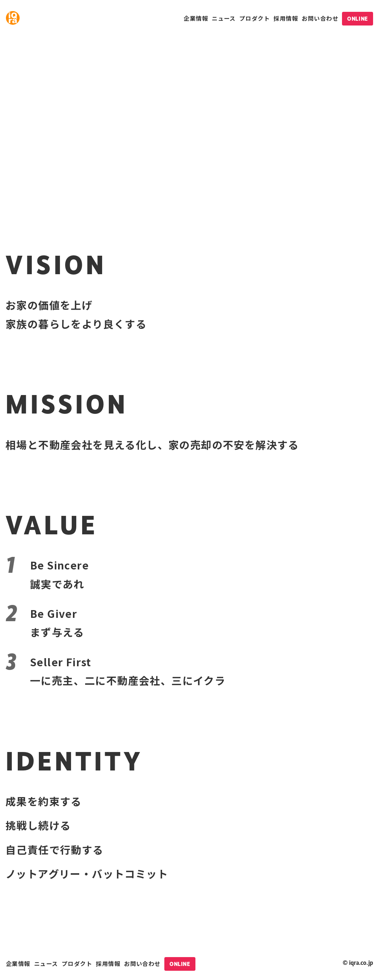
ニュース (224, 18)
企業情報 (196, 18)
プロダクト (255, 18)
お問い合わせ (320, 18)
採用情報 (286, 18)
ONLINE (357, 19)
